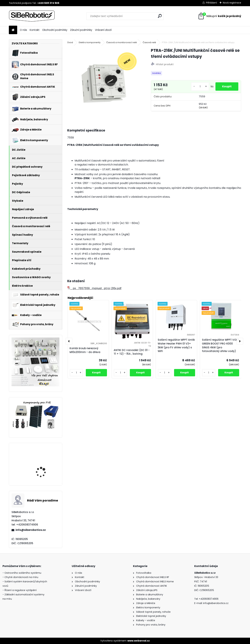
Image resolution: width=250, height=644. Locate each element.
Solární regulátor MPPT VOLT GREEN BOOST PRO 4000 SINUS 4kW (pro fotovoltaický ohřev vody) (44, 465)
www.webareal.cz (139, 641)
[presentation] (69, 341)
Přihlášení (211, 3)
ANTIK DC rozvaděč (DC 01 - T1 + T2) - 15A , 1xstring (132, 352)
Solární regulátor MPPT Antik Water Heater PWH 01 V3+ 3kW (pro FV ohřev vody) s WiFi (176, 345)
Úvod (70, 42)
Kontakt (35, 30)
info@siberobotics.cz (31, 530)
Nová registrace (232, 3)
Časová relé (149, 42)
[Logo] (32, 16)
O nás (23, 30)
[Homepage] (13, 30)
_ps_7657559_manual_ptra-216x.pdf (94, 288)
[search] (160, 16)
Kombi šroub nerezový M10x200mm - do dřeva (85, 350)
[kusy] (200, 87)
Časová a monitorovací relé (122, 42)
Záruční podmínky (81, 30)
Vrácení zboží (103, 30)
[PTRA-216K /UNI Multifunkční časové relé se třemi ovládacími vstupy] (104, 84)
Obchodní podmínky (55, 30)
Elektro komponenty (90, 42)
